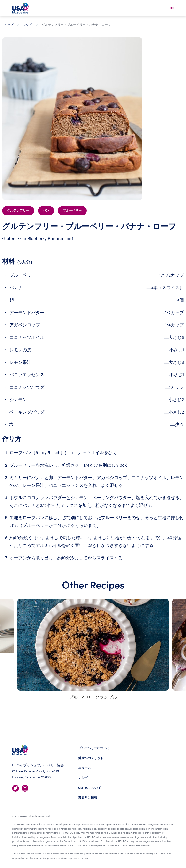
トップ (9, 25)
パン (46, 211)
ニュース (85, 768)
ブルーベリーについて (94, 748)
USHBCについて (90, 787)
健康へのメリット (91, 758)
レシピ (27, 25)
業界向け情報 (88, 797)
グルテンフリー (18, 211)
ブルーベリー (72, 211)
